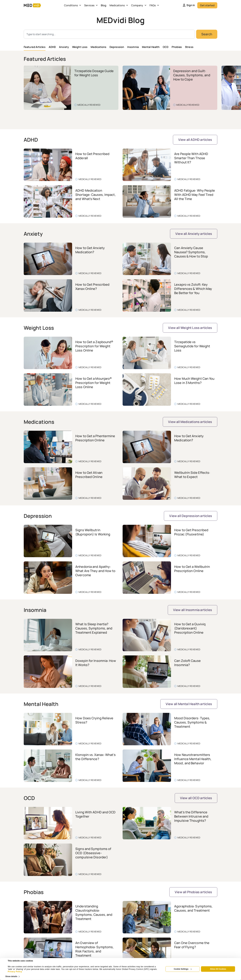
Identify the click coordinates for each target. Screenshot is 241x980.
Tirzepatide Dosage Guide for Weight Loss (94, 73)
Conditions (73, 5)
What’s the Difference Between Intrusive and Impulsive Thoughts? (191, 816)
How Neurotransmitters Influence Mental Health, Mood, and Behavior (193, 759)
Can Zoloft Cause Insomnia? (187, 663)
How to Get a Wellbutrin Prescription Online (192, 569)
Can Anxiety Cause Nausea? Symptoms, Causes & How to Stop (191, 252)
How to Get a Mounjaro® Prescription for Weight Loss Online (94, 383)
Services (91, 5)
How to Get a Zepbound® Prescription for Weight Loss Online (94, 346)
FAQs (154, 5)
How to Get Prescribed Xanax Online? (92, 287)
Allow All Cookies (218, 969)
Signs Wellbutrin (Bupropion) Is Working (93, 532)
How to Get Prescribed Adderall (92, 156)
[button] (202, 119)
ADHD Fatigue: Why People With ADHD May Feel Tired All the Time (195, 195)
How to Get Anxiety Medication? (90, 250)
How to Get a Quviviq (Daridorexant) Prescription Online (190, 628)
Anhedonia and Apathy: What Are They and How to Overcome (95, 571)
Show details (11, 976)
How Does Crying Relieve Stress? (94, 720)
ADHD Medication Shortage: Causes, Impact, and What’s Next (96, 195)
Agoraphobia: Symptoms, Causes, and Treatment (193, 908)
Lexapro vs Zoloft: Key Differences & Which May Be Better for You (193, 289)
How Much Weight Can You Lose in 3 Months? (194, 381)
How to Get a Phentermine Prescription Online (95, 438)
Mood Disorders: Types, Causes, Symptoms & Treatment (192, 722)
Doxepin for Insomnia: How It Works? (96, 663)
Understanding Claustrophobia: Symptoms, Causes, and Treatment (94, 912)
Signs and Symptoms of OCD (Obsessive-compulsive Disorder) (93, 853)
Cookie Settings (183, 969)
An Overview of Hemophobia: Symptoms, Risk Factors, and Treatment (95, 949)
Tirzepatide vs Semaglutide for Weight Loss (192, 346)
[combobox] (109, 34)
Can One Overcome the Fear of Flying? (192, 945)
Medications (119, 5)
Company (139, 5)
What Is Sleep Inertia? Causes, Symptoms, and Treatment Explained (94, 628)
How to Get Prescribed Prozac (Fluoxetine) (191, 532)
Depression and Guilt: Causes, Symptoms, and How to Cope (192, 75)
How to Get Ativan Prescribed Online (89, 475)
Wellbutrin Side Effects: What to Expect (192, 475)
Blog (104, 5)
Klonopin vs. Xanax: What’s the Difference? (95, 757)
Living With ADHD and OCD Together (95, 814)
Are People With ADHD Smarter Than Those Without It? (191, 158)
